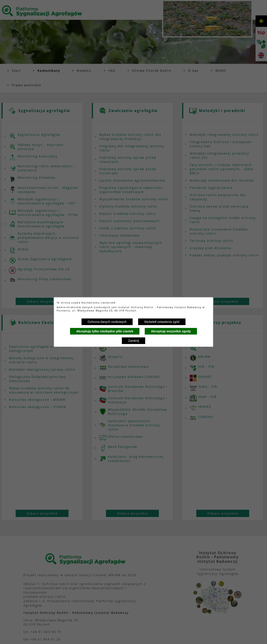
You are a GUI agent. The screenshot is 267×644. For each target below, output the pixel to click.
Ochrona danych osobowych (107, 322)
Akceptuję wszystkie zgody (171, 331)
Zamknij (133, 341)
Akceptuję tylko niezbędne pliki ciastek (105, 331)
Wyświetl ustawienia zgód (162, 322)
